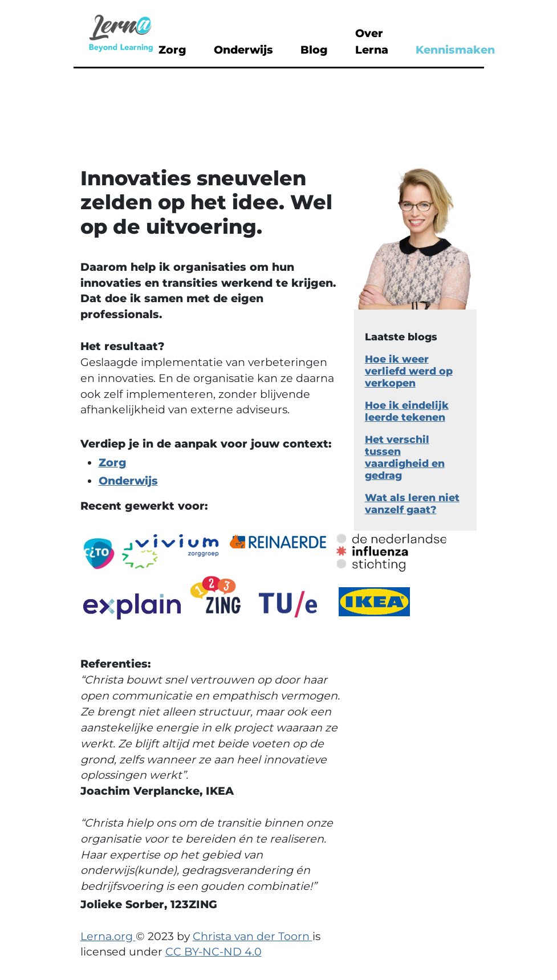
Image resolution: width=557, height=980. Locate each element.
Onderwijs (243, 50)
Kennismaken (455, 50)
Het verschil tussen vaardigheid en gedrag (405, 457)
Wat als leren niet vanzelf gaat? (412, 503)
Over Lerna (372, 41)
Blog (314, 50)
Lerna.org (108, 936)
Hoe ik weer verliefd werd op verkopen (409, 371)
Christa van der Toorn (253, 936)
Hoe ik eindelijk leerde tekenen (407, 411)
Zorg (172, 50)
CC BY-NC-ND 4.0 (214, 951)
